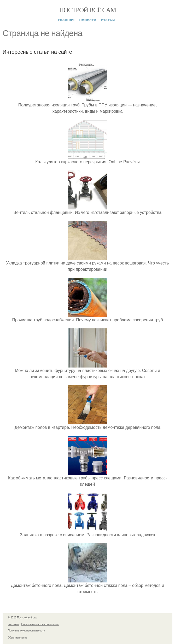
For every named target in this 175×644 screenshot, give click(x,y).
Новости (88, 20)
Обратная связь (17, 638)
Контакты (13, 624)
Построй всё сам (87, 10)
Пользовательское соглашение (40, 624)
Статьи (108, 20)
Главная (66, 20)
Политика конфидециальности (26, 631)
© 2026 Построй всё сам (23, 618)
